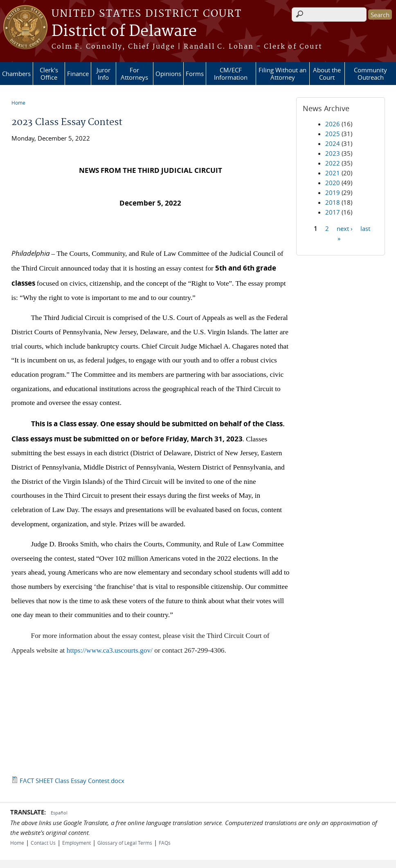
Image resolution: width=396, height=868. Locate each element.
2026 (333, 124)
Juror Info (103, 74)
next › (345, 228)
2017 (333, 212)
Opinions (168, 74)
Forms (195, 74)
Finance (78, 74)
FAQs (165, 843)
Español (59, 813)
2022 (333, 163)
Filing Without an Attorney (282, 74)
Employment (76, 843)
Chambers (16, 74)
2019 (333, 192)
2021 (333, 173)
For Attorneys (134, 74)
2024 (333, 143)
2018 (333, 202)
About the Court (327, 74)
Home (18, 103)
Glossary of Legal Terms (125, 843)
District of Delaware (124, 31)
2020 (333, 183)
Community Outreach (370, 74)
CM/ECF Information (231, 74)
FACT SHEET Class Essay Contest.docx (72, 781)
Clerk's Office (49, 74)
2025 (333, 134)
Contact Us (43, 843)
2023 (333, 153)
